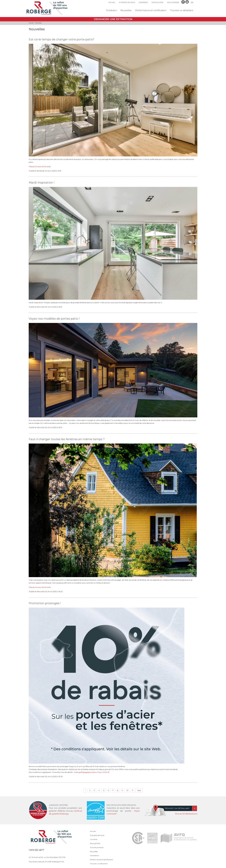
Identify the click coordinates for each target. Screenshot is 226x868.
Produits (111, 10)
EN (192, 2)
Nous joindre (95, 843)
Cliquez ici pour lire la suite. (40, 166)
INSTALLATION (157, 2)
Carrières (94, 839)
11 (132, 790)
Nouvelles (126, 10)
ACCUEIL (112, 2)
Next (139, 790)
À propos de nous (97, 835)
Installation (95, 856)
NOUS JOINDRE (173, 2)
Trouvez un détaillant (182, 10)
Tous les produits (97, 847)
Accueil (31, 23)
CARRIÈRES (143, 2)
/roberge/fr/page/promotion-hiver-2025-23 (92, 772)
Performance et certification (151, 10)
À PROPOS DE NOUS (127, 2)
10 (127, 790)
